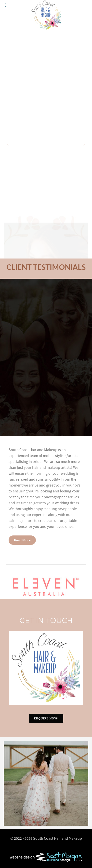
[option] (46, 783)
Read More (22, 540)
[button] (8, 144)
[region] (46, 358)
